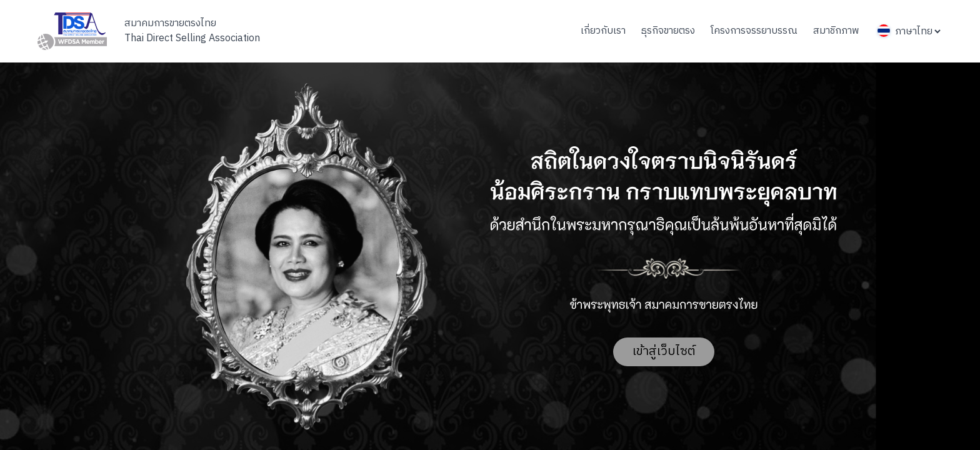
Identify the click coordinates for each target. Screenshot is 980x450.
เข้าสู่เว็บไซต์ (664, 352)
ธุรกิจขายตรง (668, 31)
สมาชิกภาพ (836, 31)
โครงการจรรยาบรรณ (754, 31)
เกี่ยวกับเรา (603, 31)
